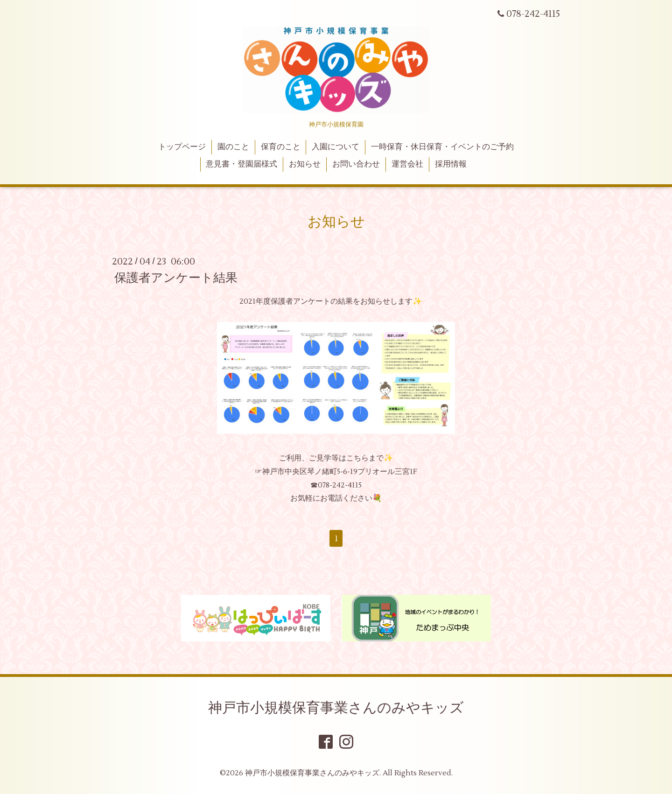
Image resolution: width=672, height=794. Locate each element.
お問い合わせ (356, 164)
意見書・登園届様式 (241, 164)
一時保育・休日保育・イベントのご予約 (442, 147)
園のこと (233, 147)
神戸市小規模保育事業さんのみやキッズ (336, 708)
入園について (336, 147)
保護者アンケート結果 (176, 278)
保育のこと (281, 147)
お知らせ (305, 164)
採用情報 (451, 164)
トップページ (182, 147)
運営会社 (407, 164)
